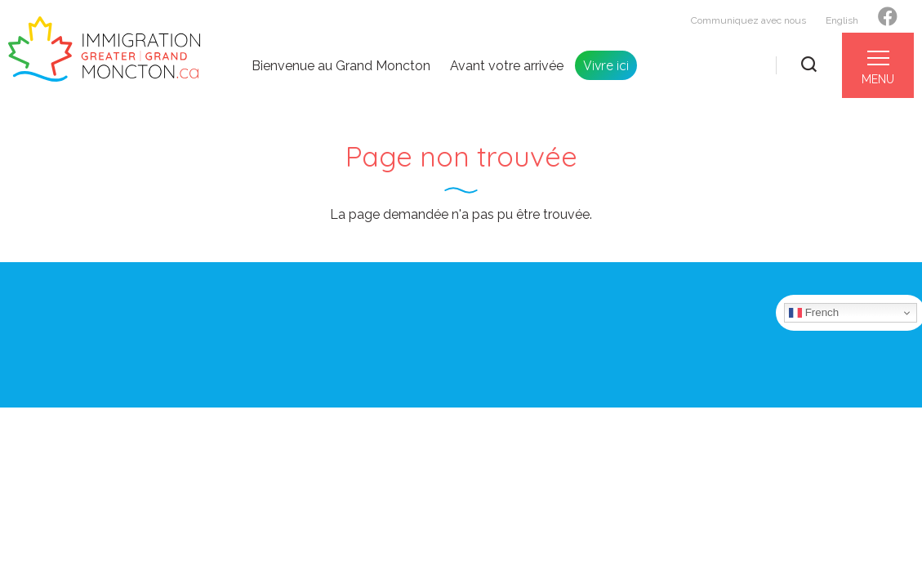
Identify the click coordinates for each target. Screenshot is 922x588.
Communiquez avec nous (748, 20)
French (814, 313)
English (842, 20)
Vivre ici (606, 65)
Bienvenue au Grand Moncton (341, 66)
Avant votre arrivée (507, 66)
